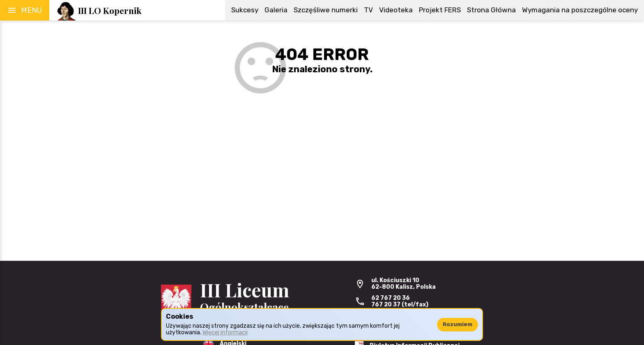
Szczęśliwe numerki (326, 10)
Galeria (276, 10)
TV (368, 10)
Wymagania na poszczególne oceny (580, 10)
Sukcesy (245, 10)
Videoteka (396, 10)
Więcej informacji (225, 332)
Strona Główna (491, 10)
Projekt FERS (440, 10)
